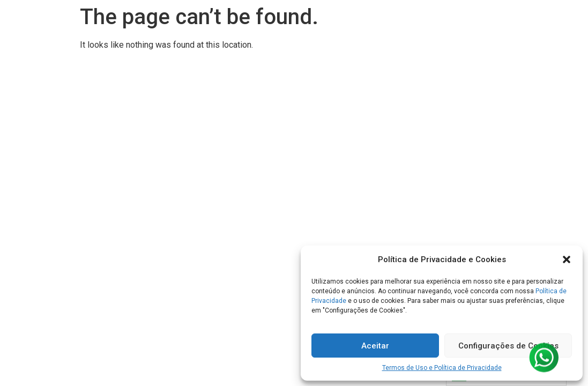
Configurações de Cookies (508, 346)
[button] (567, 259)
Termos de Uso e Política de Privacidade (442, 368)
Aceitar (375, 346)
